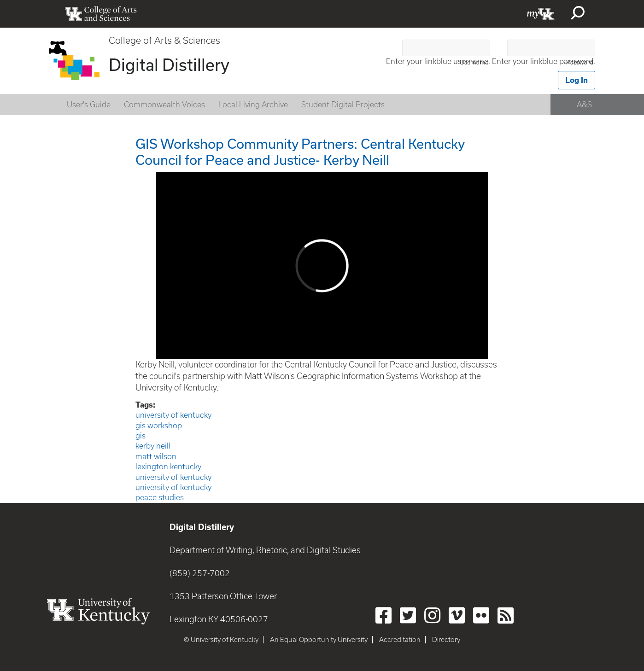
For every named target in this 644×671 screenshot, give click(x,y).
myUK (541, 14)
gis (141, 436)
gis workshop (159, 426)
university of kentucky (173, 415)
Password (580, 62)
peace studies (160, 497)
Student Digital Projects (343, 105)
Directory (446, 640)
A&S (584, 105)
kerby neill (153, 446)
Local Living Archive (253, 105)
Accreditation (400, 640)
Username (474, 62)
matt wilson (156, 456)
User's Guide (89, 105)
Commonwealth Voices (164, 105)
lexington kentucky (168, 467)
